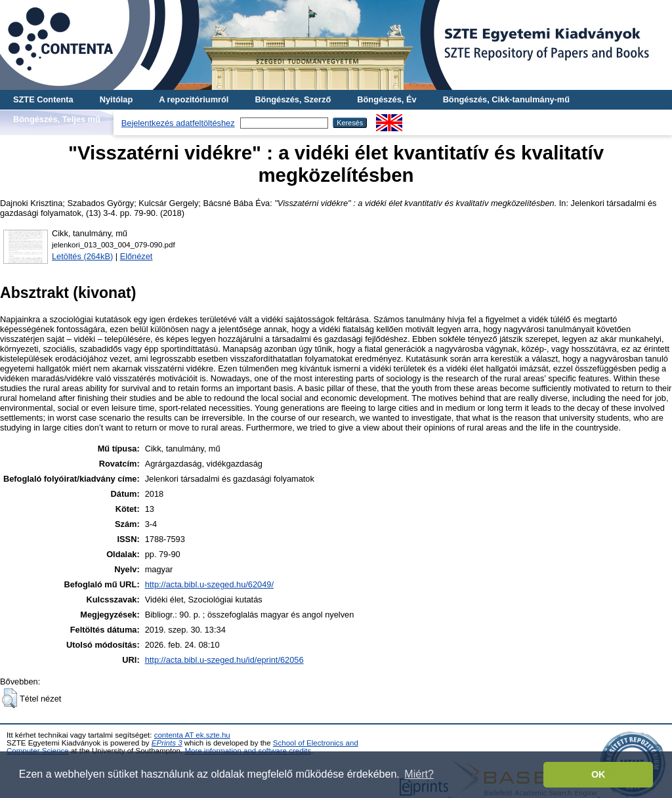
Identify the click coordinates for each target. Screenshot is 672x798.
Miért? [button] (419, 774)
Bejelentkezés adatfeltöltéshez (178, 123)
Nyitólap (116, 99)
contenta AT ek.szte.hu (192, 735)
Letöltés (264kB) (82, 256)
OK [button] (598, 774)
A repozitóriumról (194, 99)
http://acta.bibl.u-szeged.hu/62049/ (209, 584)
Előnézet (136, 256)
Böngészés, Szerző (293, 99)
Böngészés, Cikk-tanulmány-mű (506, 99)
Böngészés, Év (387, 99)
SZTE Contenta (43, 99)
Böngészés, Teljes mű (57, 119)
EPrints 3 (167, 743)
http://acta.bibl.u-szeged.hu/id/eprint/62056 (224, 660)
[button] (10, 698)
